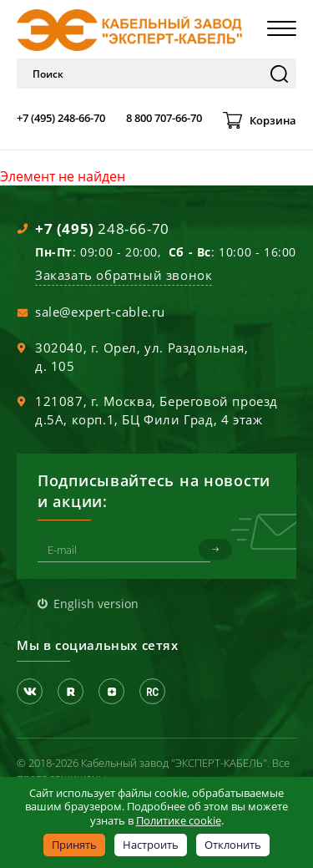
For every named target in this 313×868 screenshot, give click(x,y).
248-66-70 (102, 228)
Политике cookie (179, 820)
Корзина (273, 120)
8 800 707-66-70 (164, 118)
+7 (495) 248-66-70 (61, 118)
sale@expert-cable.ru (100, 312)
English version (96, 604)
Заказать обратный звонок (124, 275)
